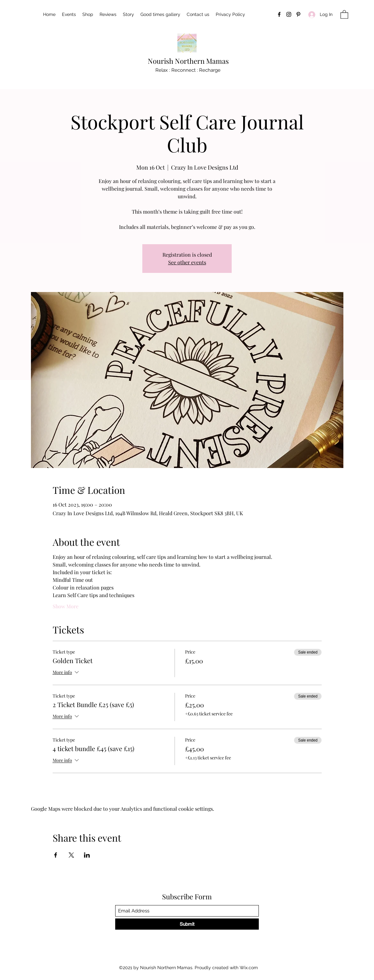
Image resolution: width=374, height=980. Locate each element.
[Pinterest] (298, 14)
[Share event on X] (71, 855)
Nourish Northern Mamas (188, 61)
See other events (187, 262)
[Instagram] (289, 14)
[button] (344, 14)
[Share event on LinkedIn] (87, 855)
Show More (66, 606)
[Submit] (187, 924)
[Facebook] (279, 14)
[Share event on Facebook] (56, 855)
